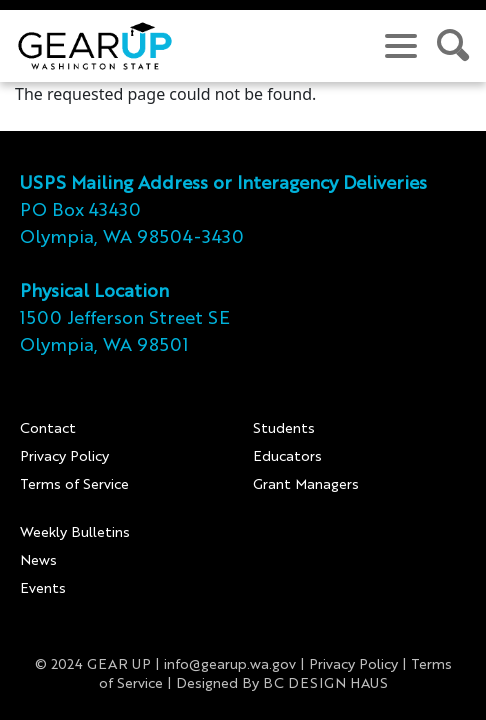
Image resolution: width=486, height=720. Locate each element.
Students (284, 429)
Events (43, 589)
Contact (48, 429)
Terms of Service (74, 485)
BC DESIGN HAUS (325, 684)
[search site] (454, 46)
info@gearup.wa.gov (230, 665)
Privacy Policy (64, 457)
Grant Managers (306, 485)
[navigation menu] (401, 46)
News (38, 561)
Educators (287, 457)
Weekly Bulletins (75, 533)
